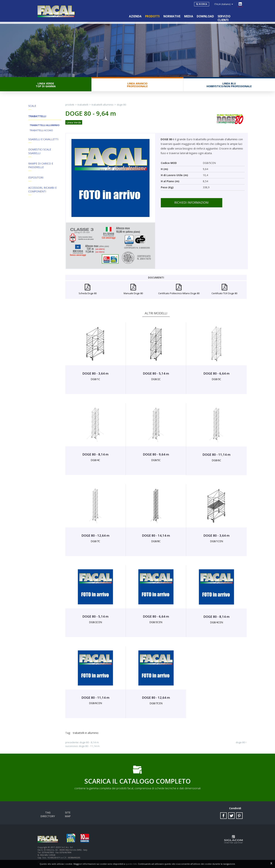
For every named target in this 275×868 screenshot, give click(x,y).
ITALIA (224, 4)
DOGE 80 (121, 105)
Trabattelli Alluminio (45, 125)
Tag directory (48, 813)
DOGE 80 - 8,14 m (89, 743)
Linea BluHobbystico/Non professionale (229, 85)
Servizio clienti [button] (230, 16)
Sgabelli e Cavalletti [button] (43, 139)
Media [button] (188, 16)
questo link (131, 864)
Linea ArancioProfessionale (137, 85)
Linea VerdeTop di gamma (46, 85)
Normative (172, 16)
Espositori (36, 178)
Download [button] (205, 16)
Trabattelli (83, 105)
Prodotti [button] (152, 16)
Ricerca (203, 4)
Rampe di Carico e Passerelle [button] (41, 166)
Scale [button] (32, 106)
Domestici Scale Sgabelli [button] (40, 152)
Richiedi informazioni (192, 203)
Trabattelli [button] (37, 116)
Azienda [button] (135, 16)
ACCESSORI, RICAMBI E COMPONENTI (42, 190)
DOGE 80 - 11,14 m (89, 746)
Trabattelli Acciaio (41, 131)
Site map (68, 813)
